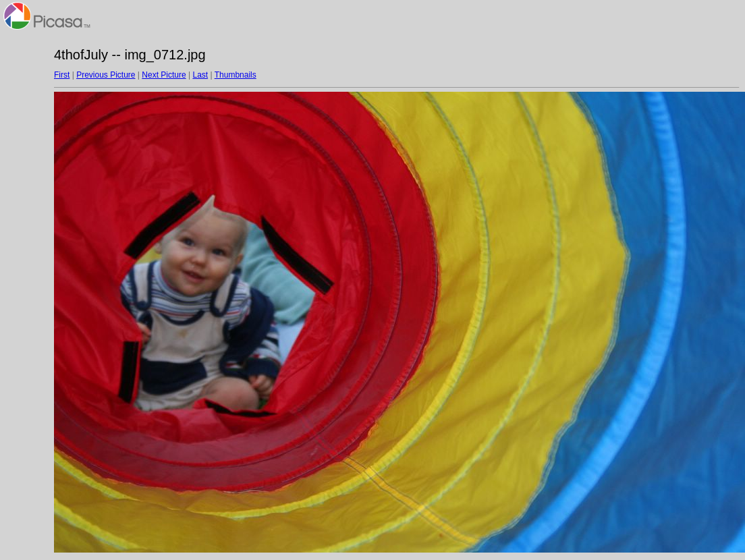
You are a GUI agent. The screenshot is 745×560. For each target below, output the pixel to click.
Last (200, 75)
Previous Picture (106, 75)
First (62, 75)
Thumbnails (236, 75)
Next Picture (164, 75)
